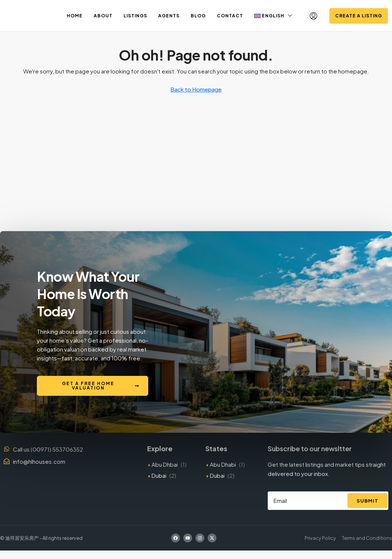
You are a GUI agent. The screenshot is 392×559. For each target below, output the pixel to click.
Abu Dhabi (223, 464)
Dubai (159, 475)
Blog (198, 16)
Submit (367, 501)
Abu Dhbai (165, 464)
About (103, 16)
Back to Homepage (196, 89)
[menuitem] (313, 16)
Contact (230, 16)
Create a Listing (359, 16)
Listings (135, 16)
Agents (169, 16)
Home (75, 16)
